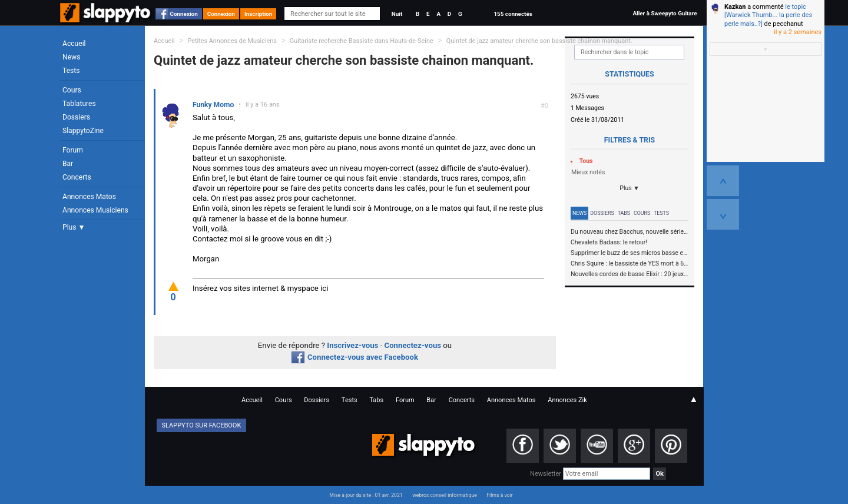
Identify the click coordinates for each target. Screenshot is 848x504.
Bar (68, 164)
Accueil (74, 44)
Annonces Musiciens (95, 210)
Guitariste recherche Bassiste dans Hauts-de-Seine (362, 41)
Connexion (184, 14)
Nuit (397, 14)
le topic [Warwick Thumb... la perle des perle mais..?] (768, 15)
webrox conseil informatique (445, 495)
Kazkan (735, 7)
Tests (71, 71)
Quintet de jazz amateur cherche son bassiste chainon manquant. (539, 41)
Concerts (77, 177)
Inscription (259, 14)
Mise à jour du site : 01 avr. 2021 (366, 495)
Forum (73, 150)
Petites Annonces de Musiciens (232, 41)
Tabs (624, 213)
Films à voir (499, 495)
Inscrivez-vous (352, 345)
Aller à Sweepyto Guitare (665, 13)
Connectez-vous (413, 345)
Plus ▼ (74, 227)
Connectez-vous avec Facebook (355, 357)
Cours (72, 90)
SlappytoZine (83, 131)
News (71, 57)
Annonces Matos (89, 197)
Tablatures (79, 104)
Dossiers (76, 117)
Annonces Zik (567, 400)
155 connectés (513, 14)
